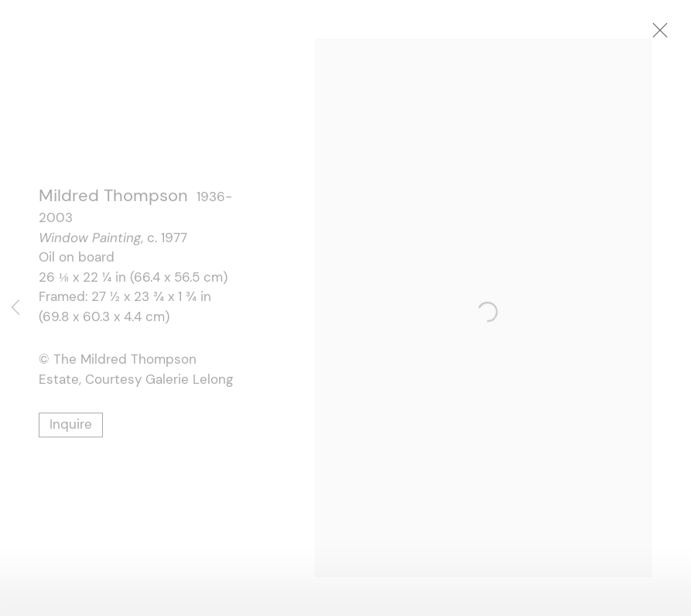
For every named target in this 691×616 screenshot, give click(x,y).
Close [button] (672, 35)
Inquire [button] (71, 427)
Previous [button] (15, 308)
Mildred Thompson (113, 198)
